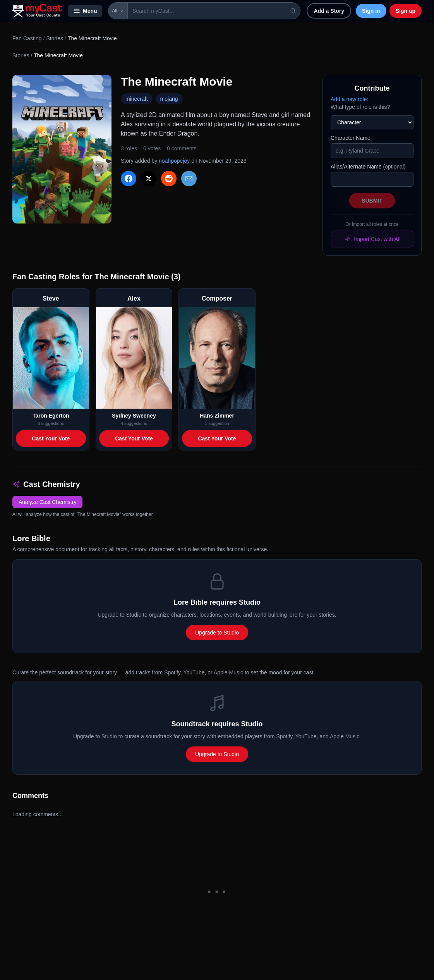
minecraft (137, 99)
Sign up (406, 11)
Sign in (371, 11)
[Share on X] (149, 179)
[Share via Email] (189, 179)
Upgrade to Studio (217, 633)
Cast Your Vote (51, 438)
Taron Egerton (51, 416)
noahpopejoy (174, 161)
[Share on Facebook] (129, 179)
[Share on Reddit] (169, 179)
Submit (372, 201)
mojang (169, 99)
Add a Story (329, 11)
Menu (85, 11)
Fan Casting (27, 38)
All (118, 11)
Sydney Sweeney (134, 416)
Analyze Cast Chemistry (47, 502)
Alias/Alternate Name (368, 167)
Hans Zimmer (217, 416)
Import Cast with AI (372, 239)
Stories (55, 38)
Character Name (351, 138)
